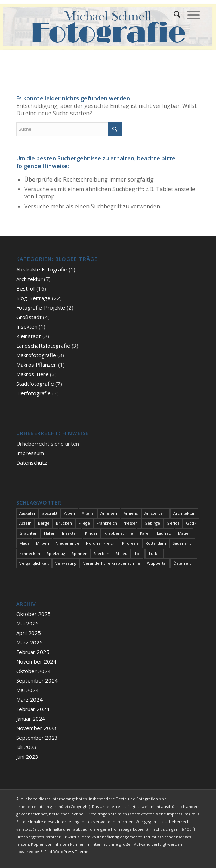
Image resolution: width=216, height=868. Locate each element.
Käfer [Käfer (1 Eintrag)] (145, 533)
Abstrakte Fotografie (42, 269)
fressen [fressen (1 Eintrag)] (131, 523)
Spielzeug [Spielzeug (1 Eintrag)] (56, 553)
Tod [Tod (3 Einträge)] (138, 553)
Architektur (29, 279)
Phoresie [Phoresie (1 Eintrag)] (130, 543)
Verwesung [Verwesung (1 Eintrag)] (66, 563)
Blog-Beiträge (33, 298)
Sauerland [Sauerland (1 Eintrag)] (182, 543)
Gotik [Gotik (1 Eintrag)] (191, 523)
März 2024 (29, 699)
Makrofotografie (36, 355)
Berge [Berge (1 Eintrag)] (44, 523)
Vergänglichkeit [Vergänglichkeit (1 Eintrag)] (34, 563)
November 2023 (36, 728)
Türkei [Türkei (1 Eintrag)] (155, 553)
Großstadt (29, 317)
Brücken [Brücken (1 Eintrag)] (64, 523)
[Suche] (174, 14)
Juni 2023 (27, 757)
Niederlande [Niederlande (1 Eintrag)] (67, 543)
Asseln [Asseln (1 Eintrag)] (25, 523)
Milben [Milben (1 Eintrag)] (42, 543)
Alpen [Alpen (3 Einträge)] (70, 513)
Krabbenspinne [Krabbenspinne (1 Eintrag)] (119, 533)
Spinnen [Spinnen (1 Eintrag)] (80, 553)
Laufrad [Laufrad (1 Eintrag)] (164, 533)
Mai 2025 (27, 623)
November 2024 (36, 661)
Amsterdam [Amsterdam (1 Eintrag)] (156, 513)
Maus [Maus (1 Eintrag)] (24, 543)
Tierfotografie (33, 393)
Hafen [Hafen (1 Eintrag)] (50, 533)
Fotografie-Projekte (41, 307)
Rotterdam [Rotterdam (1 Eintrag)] (156, 543)
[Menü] (190, 14)
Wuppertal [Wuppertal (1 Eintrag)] (157, 563)
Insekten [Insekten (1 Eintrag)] (70, 533)
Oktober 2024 (33, 671)
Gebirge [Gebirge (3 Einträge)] (152, 523)
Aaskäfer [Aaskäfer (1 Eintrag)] (27, 513)
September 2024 (37, 680)
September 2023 (37, 738)
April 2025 (29, 633)
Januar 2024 (31, 719)
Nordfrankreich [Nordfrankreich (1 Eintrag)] (101, 543)
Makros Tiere (32, 374)
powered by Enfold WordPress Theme (52, 852)
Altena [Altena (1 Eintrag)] (88, 513)
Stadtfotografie (35, 384)
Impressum (30, 453)
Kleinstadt (29, 336)
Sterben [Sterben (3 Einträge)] (102, 553)
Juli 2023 (26, 747)
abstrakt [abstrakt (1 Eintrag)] (50, 513)
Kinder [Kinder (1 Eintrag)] (91, 533)
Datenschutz (32, 463)
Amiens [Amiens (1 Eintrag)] (131, 513)
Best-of (26, 288)
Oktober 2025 (33, 614)
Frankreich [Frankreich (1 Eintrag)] (107, 523)
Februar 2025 (33, 652)
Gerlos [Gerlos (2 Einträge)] (173, 523)
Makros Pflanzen (36, 365)
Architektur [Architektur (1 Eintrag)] (184, 513)
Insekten (27, 326)
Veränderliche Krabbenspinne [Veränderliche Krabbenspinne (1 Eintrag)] (112, 563)
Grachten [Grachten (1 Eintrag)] (28, 533)
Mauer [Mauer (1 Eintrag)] (184, 533)
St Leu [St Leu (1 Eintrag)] (122, 553)
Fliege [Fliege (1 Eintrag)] (84, 523)
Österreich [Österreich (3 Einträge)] (184, 563)
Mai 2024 (27, 690)
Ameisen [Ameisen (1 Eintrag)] (109, 513)
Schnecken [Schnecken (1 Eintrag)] (30, 553)
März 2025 (29, 642)
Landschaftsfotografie (43, 346)
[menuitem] (174, 14)
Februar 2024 (33, 709)
